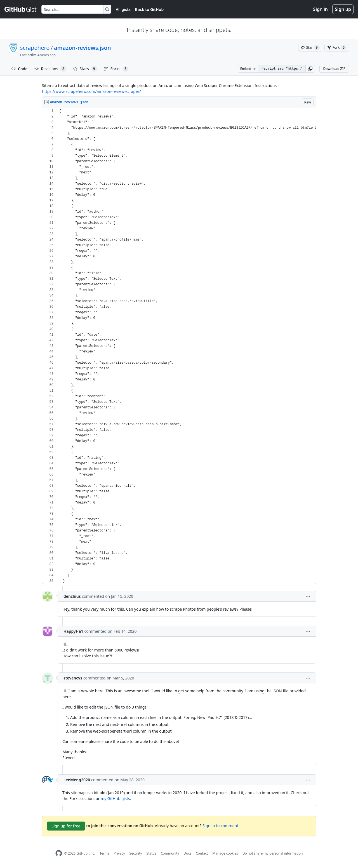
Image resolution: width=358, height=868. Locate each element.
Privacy (119, 853)
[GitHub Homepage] (59, 853)
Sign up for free (66, 826)
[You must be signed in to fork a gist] (337, 48)
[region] (179, 346)
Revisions (50, 69)
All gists (123, 9)
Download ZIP (334, 69)
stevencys (73, 678)
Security (136, 853)
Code (19, 69)
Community (170, 853)
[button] (310, 69)
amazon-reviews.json (83, 48)
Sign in (321, 9)
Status (151, 853)
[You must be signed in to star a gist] (310, 48)
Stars (85, 69)
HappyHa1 (73, 631)
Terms (104, 853)
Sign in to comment (220, 826)
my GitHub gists (115, 798)
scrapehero (35, 48)
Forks (116, 69)
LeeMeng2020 (77, 780)
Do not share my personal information (273, 853)
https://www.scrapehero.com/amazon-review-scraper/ (91, 91)
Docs (187, 853)
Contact (202, 853)
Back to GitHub (149, 9)
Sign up (343, 9)
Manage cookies (225, 853)
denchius (72, 596)
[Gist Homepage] (21, 9)
